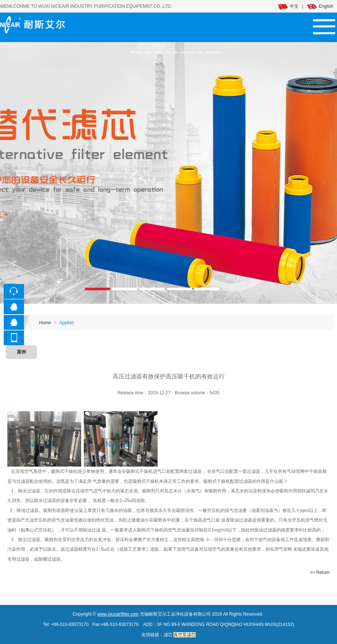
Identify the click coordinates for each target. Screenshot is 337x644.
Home (45, 323)
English (320, 6)
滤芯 (168, 635)
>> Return (320, 572)
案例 (21, 352)
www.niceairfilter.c (115, 614)
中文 (288, 6)
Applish (67, 323)
